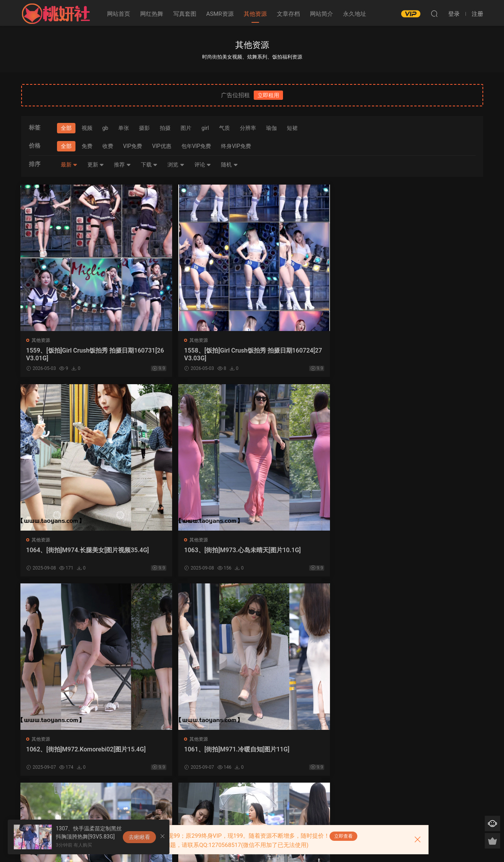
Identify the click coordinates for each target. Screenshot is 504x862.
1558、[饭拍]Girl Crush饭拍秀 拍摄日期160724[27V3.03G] (192, 354)
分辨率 (248, 128)
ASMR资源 (220, 14)
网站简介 (321, 14)
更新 (96, 165)
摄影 (144, 128)
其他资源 (255, 14)
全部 (66, 128)
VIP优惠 (162, 146)
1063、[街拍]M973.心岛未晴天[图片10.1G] (425, 354)
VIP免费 (133, 146)
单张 (124, 128)
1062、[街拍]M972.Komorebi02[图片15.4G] (75, 554)
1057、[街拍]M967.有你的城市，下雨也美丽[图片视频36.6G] (193, 754)
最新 (69, 165)
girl (205, 128)
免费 (87, 146)
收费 (108, 146)
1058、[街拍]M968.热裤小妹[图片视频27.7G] (73, 754)
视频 (87, 128)
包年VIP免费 (196, 146)
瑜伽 (271, 128)
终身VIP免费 (236, 146)
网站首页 (119, 14)
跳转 (308, 798)
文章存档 (288, 14)
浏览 (176, 165)
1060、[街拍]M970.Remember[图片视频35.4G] (311, 554)
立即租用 (268, 95)
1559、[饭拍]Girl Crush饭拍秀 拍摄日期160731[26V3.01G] (75, 354)
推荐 (122, 165)
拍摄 (165, 128)
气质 (224, 128)
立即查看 (343, 836)
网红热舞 (152, 14)
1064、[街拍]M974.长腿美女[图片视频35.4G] (308, 354)
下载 (149, 165)
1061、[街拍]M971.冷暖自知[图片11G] (192, 554)
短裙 (292, 128)
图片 (186, 128)
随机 (229, 165)
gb (105, 128)
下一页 (269, 798)
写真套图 (185, 14)
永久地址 (355, 14)
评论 (203, 165)
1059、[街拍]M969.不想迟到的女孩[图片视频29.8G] (428, 554)
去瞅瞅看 (139, 837)
